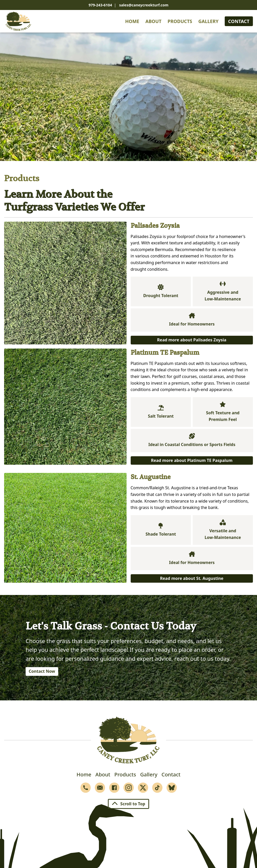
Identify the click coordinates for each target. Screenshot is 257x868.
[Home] (18, 21)
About (153, 21)
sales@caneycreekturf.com (144, 5)
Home (132, 21)
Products (180, 21)
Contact (239, 21)
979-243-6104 (100, 5)
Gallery (208, 21)
